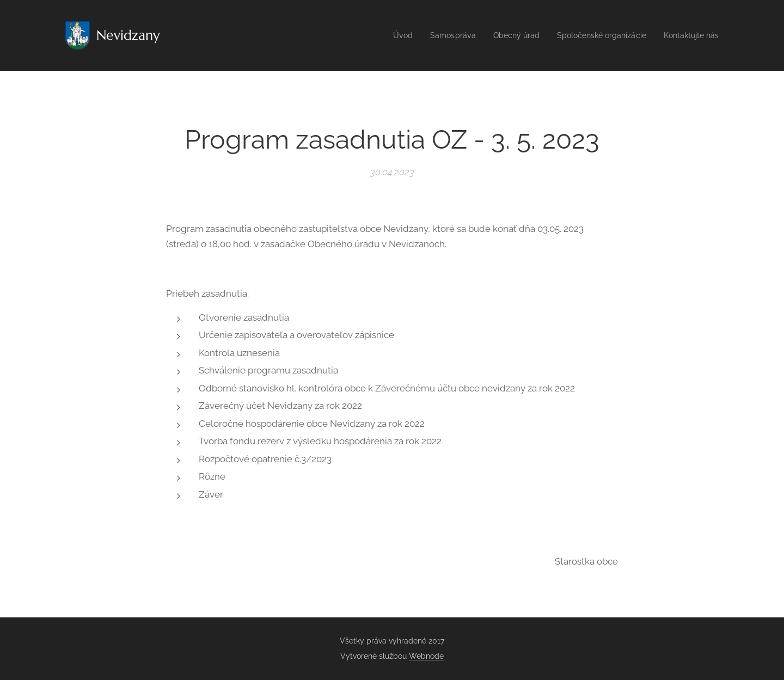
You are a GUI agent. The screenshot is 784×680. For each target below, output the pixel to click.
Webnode (426, 656)
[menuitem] (384, 35)
